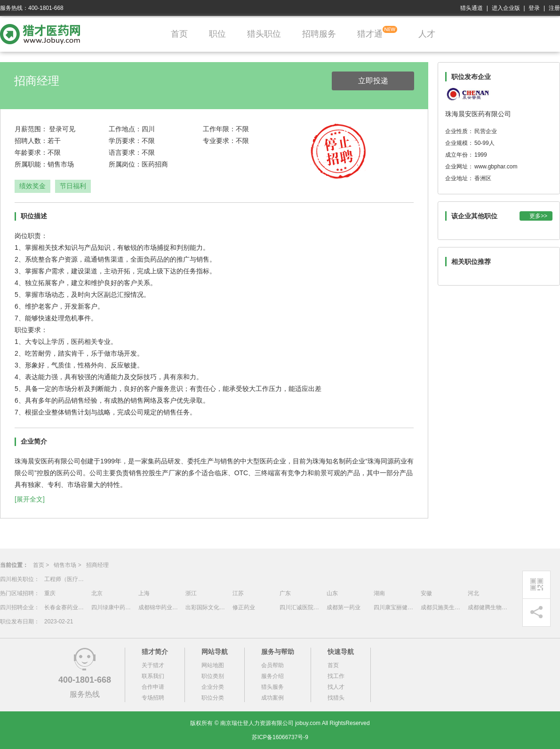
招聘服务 (319, 34)
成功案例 (272, 698)
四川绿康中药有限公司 (112, 607)
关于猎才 (153, 665)
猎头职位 (264, 34)
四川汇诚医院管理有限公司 (301, 607)
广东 (285, 593)
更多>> (538, 216)
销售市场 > (67, 565)
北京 (97, 593)
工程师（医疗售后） (65, 579)
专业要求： (219, 141)
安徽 (426, 593)
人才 (427, 34)
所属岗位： (125, 164)
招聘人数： (31, 141)
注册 (554, 8)
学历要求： (125, 141)
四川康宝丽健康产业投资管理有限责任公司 (395, 607)
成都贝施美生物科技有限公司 (442, 607)
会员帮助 (272, 665)
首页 (179, 34)
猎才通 (370, 34)
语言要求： (125, 152)
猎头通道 (472, 8)
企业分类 (213, 687)
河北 (473, 593)
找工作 (336, 676)
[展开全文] (30, 499)
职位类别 (213, 676)
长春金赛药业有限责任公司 (65, 607)
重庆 (50, 593)
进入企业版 (506, 8)
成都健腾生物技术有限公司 (489, 607)
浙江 (191, 593)
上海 (144, 593)
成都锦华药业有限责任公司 (160, 607)
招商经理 (97, 565)
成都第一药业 (344, 607)
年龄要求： (31, 152)
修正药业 (244, 607)
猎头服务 (272, 687)
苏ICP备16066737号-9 (280, 737)
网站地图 (213, 665)
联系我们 (153, 676)
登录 (534, 8)
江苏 (238, 593)
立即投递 (373, 81)
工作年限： (219, 129)
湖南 (379, 593)
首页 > (41, 565)
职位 (217, 34)
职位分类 (213, 698)
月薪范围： (31, 129)
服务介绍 (272, 676)
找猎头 (336, 698)
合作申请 (153, 687)
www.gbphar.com (496, 167)
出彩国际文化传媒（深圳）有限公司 (207, 607)
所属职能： (31, 164)
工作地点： (125, 129)
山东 (332, 593)
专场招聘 (153, 698)
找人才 (336, 687)
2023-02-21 (59, 622)
